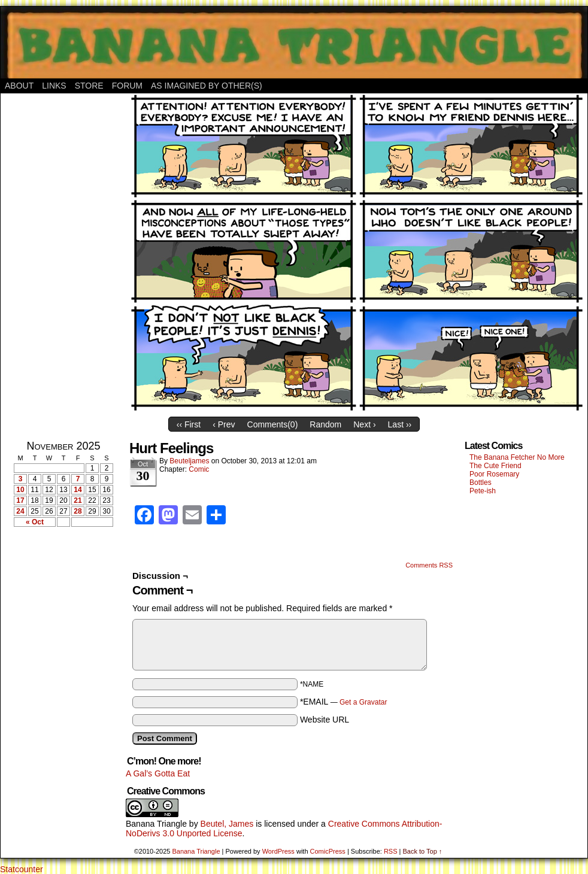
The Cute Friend (495, 466)
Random (325, 424)
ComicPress (328, 851)
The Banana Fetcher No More (517, 457)
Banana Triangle (156, 824)
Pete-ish (483, 491)
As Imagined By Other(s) (207, 86)
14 (78, 490)
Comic (199, 469)
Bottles (481, 482)
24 (20, 511)
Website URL (325, 720)
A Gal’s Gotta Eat (158, 773)
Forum (127, 86)
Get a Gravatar (363, 702)
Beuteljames (189, 461)
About (19, 86)
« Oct (35, 522)
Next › (364, 424)
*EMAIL (344, 702)
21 (78, 500)
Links (54, 86)
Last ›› (400, 424)
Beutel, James (227, 824)
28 (78, 511)
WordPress (278, 851)
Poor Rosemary (494, 474)
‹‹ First (189, 424)
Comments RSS (429, 565)
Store (89, 86)
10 (20, 490)
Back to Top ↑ (422, 851)
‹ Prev (224, 424)
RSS (391, 851)
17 (20, 500)
